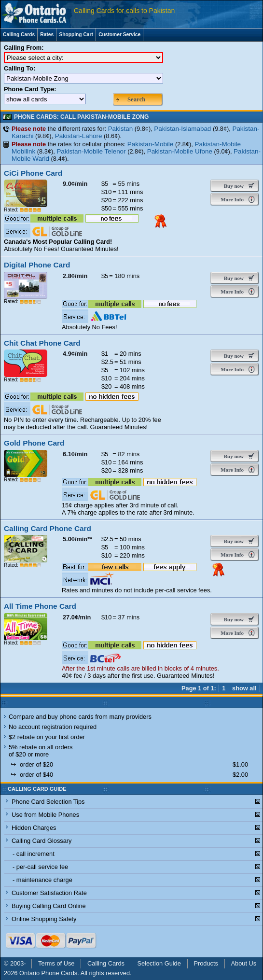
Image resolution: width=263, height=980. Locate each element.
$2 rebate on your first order (47, 737)
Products (206, 963)
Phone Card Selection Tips (48, 802)
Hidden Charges (34, 828)
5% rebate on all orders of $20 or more (41, 751)
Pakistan (121, 129)
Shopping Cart (76, 35)
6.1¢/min (75, 454)
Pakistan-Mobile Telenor (91, 151)
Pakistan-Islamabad (182, 129)
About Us (244, 963)
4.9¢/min (75, 354)
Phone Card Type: (30, 89)
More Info (231, 199)
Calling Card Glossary (42, 841)
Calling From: (24, 48)
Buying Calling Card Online (49, 906)
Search (136, 99)
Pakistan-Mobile (151, 144)
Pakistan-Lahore (79, 136)
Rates (47, 35)
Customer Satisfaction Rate (49, 893)
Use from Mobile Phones (45, 815)
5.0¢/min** (77, 539)
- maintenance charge (42, 880)
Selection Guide (159, 963)
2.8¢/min (75, 276)
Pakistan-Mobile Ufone (180, 151)
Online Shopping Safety (44, 919)
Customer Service (119, 35)
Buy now (232, 186)
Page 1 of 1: (199, 688)
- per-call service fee (40, 867)
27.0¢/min (77, 617)
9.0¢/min (75, 184)
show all (244, 688)
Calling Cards (19, 35)
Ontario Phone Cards (48, 973)
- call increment (34, 854)
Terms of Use (56, 963)
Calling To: (20, 68)
